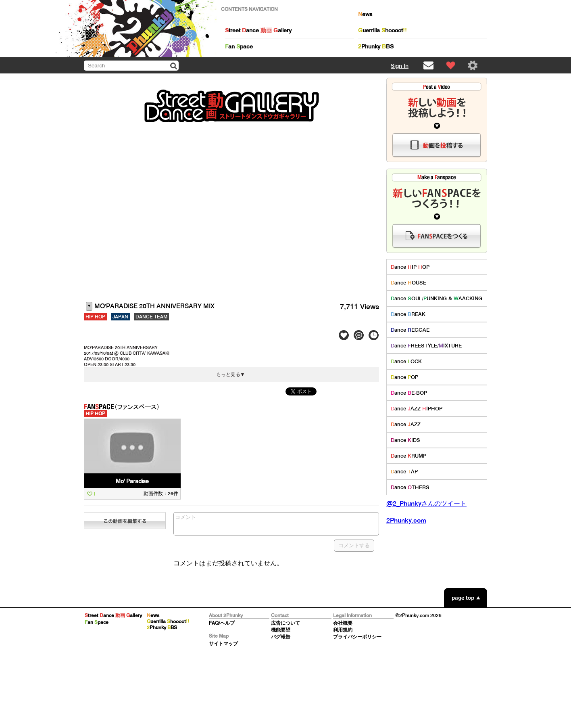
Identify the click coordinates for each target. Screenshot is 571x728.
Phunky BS (376, 46)
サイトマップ (223, 643)
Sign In (400, 66)
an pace (239, 46)
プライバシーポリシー (357, 637)
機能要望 (281, 630)
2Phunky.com (406, 520)
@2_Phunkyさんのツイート (426, 503)
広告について (285, 623)
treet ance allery (258, 30)
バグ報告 (281, 637)
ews (365, 14)
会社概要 (343, 623)
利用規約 (343, 630)
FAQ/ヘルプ (222, 623)
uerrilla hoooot (382, 30)
